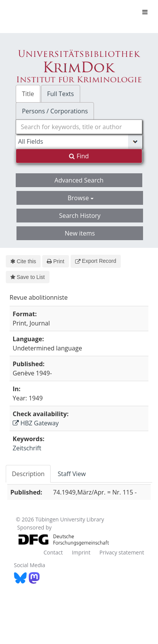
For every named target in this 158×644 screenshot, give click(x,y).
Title (28, 94)
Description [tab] (28, 474)
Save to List (28, 277)
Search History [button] (80, 216)
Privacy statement (122, 552)
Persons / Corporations (55, 111)
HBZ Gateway (36, 423)
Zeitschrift (27, 448)
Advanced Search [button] (79, 180)
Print (55, 261)
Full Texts (61, 94)
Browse (81, 198)
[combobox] (79, 127)
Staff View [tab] (72, 474)
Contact (53, 552)
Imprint (81, 552)
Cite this (23, 261)
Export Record (96, 261)
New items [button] (80, 233)
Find (79, 156)
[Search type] (79, 141)
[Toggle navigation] (145, 12)
